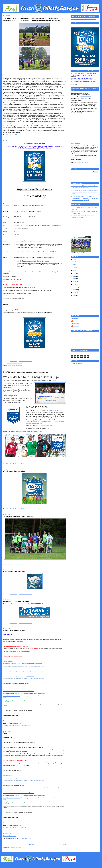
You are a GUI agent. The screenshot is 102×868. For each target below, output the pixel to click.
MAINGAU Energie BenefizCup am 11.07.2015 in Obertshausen (26, 373)
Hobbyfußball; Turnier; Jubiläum (14, 363)
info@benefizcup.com (36, 424)
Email (23, 293)
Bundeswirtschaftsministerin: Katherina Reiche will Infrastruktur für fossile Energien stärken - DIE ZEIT (85, 192)
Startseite (31, 844)
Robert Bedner (75, 324)
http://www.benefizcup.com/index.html (31, 431)
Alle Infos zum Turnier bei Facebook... (17, 601)
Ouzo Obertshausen (86, 96)
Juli (74, 262)
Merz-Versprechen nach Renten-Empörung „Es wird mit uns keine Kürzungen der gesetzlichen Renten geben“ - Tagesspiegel (84, 198)
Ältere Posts (62, 844)
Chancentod (75, 318)
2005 (74, 293)
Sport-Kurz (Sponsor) (77, 364)
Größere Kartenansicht (76, 143)
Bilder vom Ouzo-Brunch (10, 836)
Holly (73, 321)
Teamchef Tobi (75, 326)
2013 (74, 271)
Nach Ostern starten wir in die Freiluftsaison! (19, 516)
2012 (74, 273)
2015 (74, 268)
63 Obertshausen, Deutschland (15, 365)
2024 (74, 259)
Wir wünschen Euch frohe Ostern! (15, 471)
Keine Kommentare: (22, 135)
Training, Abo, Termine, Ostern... (15, 630)
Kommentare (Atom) (15, 848)
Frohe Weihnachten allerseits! (14, 571)
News (5, 733)
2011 (74, 276)
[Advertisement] (80, 227)
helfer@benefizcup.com (52, 410)
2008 (74, 284)
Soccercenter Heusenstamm (82, 162)
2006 (74, 290)
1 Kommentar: (25, 464)
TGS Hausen (79, 165)
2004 (74, 295)
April (74, 264)
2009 (74, 282)
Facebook (31, 666)
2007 (74, 287)
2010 (74, 279)
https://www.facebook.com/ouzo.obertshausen (83, 19)
